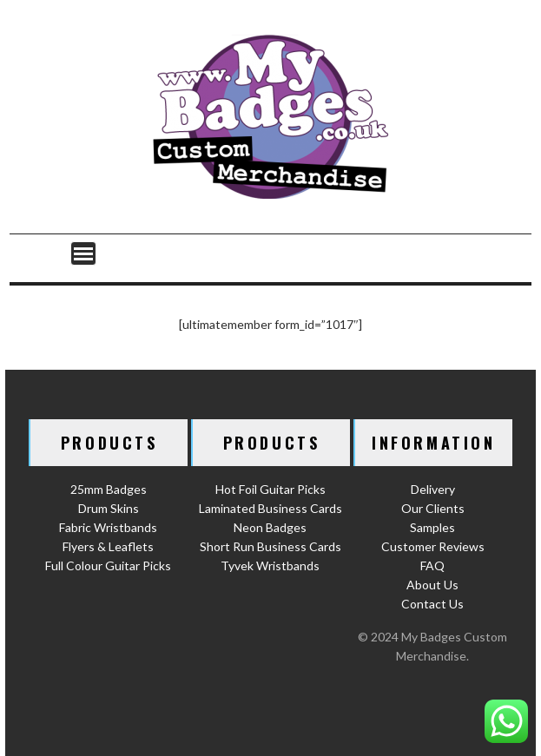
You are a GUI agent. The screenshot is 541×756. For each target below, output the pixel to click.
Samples (432, 527)
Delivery (433, 489)
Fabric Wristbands (108, 527)
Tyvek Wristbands (270, 565)
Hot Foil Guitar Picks (270, 489)
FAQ (432, 565)
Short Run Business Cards (270, 546)
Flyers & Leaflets (108, 546)
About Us (432, 585)
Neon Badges (270, 527)
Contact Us (432, 604)
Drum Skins (109, 508)
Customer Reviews (433, 546)
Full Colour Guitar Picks (108, 565)
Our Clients (433, 508)
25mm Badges (109, 489)
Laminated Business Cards (270, 508)
